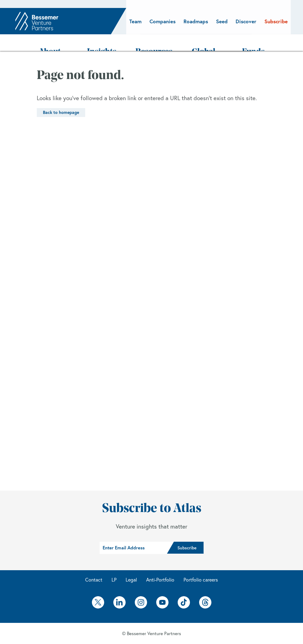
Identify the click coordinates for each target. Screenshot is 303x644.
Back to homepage (61, 96)
